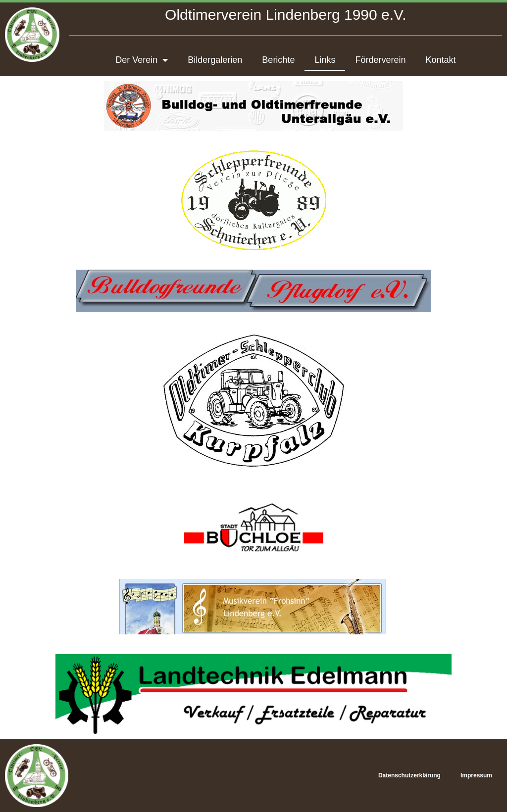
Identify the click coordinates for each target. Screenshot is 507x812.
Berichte (278, 60)
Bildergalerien (215, 60)
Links (325, 60)
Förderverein (380, 60)
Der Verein (142, 60)
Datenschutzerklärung (409, 775)
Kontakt (440, 60)
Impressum (476, 775)
